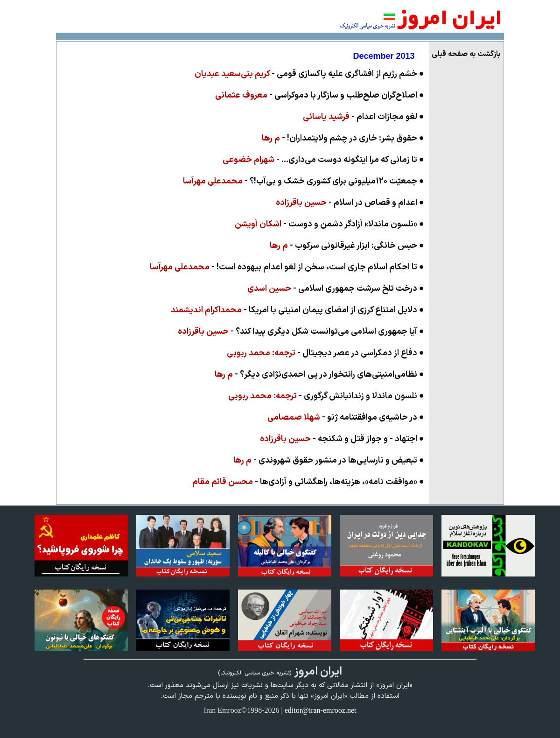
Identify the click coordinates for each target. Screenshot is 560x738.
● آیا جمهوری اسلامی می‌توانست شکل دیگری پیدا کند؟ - (301, 332)
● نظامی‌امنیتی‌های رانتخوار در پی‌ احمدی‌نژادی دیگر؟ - (319, 375)
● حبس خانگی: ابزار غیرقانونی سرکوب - (347, 246)
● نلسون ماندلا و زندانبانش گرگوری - (326, 396)
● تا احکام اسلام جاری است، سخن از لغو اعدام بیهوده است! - (287, 267)
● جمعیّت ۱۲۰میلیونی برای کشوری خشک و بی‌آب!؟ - (304, 181)
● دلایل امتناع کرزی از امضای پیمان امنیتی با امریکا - (297, 310)
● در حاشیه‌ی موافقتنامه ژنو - (346, 418)
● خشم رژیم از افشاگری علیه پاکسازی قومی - (309, 74)
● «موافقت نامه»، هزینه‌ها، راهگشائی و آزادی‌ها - (308, 482)
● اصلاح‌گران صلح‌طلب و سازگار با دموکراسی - (320, 95)
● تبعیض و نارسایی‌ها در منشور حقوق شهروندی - (329, 460)
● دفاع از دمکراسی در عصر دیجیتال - (325, 353)
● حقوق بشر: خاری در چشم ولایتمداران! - (343, 138)
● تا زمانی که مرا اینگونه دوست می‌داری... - (323, 160)
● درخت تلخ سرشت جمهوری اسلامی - (336, 289)
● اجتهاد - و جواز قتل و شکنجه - (342, 439)
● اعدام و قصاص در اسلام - (350, 203)
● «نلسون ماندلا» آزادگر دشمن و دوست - (329, 224)
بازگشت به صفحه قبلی (466, 54)
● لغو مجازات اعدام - (364, 117)
